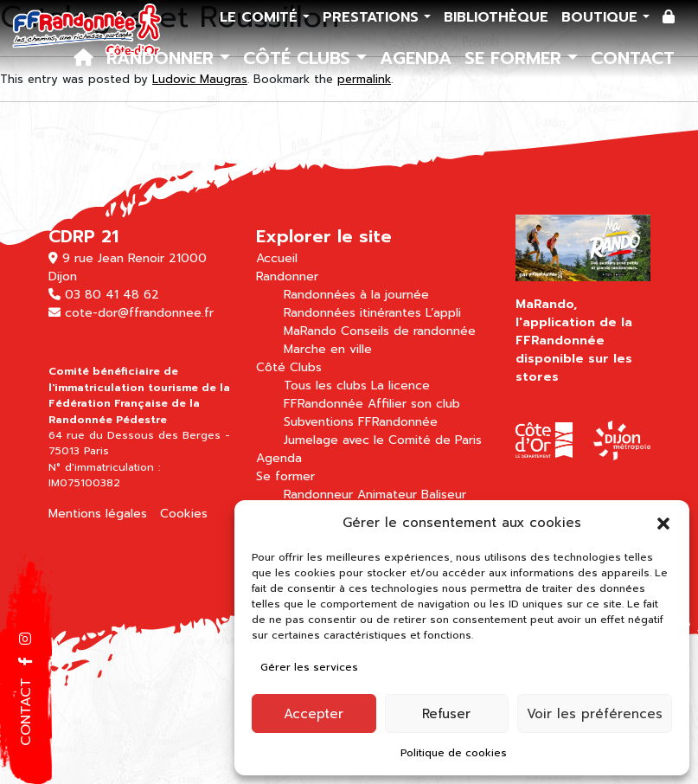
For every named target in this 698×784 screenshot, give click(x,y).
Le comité (261, 17)
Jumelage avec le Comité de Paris (383, 440)
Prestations (373, 17)
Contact (633, 58)
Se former (516, 58)
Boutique (602, 17)
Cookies (184, 514)
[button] (663, 523)
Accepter (314, 714)
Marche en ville (328, 349)
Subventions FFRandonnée (361, 422)
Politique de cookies (454, 753)
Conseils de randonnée (408, 331)
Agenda (416, 58)
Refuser (446, 714)
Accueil (277, 258)
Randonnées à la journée (356, 295)
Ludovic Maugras (200, 79)
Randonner (163, 58)
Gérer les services (309, 667)
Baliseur (444, 495)
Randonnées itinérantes (352, 313)
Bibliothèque (496, 17)
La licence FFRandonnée (357, 395)
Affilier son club (414, 404)
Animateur (387, 495)
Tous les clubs (325, 386)
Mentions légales (98, 514)
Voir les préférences (595, 714)
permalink (364, 79)
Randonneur (318, 495)
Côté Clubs (300, 58)
